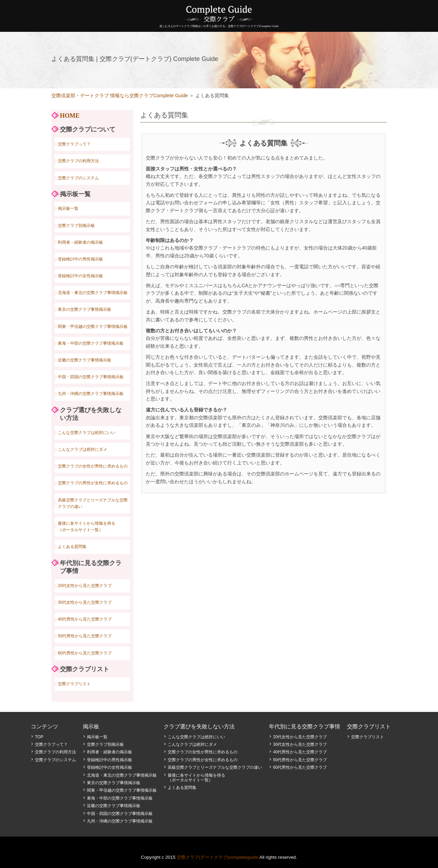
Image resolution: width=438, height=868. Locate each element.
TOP (39, 737)
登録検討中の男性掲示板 (80, 259)
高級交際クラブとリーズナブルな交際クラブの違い (93, 503)
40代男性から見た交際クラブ (85, 619)
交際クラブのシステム (78, 178)
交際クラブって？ (74, 144)
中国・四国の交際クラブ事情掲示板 (91, 377)
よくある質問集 (72, 547)
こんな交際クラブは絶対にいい (87, 433)
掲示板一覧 (68, 208)
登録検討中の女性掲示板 (80, 276)
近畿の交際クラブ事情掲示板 (85, 360)
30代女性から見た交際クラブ (85, 602)
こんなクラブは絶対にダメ (82, 449)
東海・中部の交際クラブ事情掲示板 (91, 343)
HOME (70, 116)
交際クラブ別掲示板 (76, 226)
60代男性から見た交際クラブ (85, 653)
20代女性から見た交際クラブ (85, 586)
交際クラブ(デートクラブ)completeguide (217, 857)
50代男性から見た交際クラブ (85, 636)
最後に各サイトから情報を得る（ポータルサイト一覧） (87, 527)
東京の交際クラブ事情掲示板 (85, 309)
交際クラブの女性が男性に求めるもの (93, 466)
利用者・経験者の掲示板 (80, 242)
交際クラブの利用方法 (78, 161)
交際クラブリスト (74, 684)
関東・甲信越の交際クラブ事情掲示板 (93, 327)
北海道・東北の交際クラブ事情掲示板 (93, 293)
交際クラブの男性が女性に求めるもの (93, 483)
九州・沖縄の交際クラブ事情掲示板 (91, 394)
